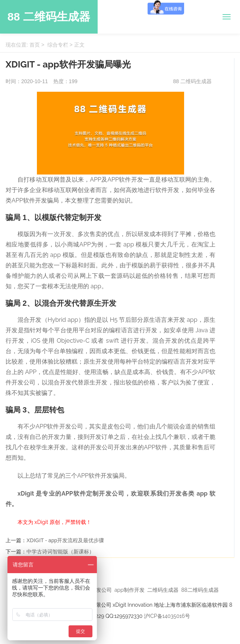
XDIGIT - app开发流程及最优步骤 (65, 540)
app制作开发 (130, 590)
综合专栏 (58, 45)
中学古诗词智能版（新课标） (60, 552)
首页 (35, 45)
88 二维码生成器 (49, 17)
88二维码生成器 (200, 590)
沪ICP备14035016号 (167, 616)
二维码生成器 (163, 590)
